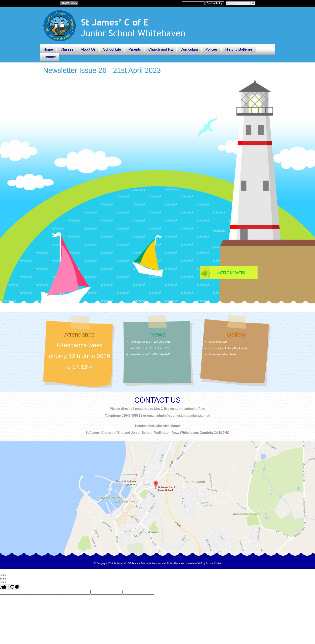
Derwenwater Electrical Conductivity (228, 348)
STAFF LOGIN (69, 3)
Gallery (236, 334)
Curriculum (189, 49)
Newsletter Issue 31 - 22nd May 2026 (150, 354)
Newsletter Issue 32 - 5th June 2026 (150, 348)
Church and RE (161, 49)
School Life (112, 49)
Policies (212, 49)
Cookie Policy (215, 3)
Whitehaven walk (218, 342)
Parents (135, 49)
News (158, 334)
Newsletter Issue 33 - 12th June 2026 (150, 342)
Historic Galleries (239, 49)
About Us (88, 49)
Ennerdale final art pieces (222, 354)
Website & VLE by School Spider (203, 563)
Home (48, 49)
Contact (50, 57)
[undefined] (15, 587)
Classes (67, 49)
